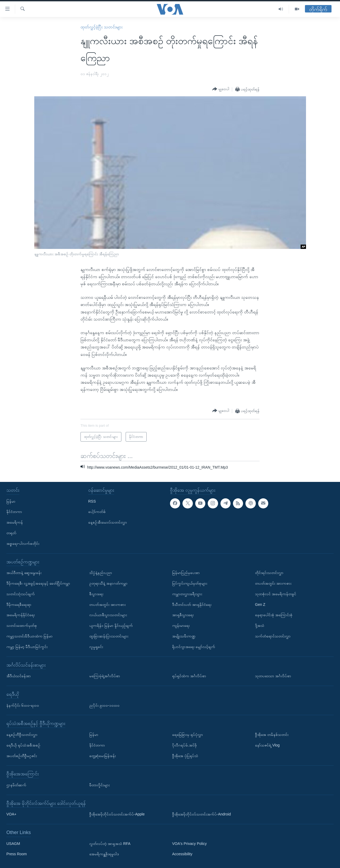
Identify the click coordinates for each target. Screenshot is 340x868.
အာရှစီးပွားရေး (183, 615)
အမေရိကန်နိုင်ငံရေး (21, 615)
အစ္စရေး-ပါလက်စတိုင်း (23, 543)
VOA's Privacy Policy (189, 843)
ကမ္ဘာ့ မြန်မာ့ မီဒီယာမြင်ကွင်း (27, 646)
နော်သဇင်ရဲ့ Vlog (267, 745)
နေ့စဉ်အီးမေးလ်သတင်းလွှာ (108, 522)
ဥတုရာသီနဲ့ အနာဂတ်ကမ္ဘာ (108, 583)
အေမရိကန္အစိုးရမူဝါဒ (104, 854)
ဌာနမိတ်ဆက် (16, 785)
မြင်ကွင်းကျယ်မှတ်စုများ (190, 583)
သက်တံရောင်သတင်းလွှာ (273, 636)
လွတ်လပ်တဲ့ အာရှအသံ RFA (110, 843)
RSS (92, 501)
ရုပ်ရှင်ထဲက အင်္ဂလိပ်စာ (189, 676)
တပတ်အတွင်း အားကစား (107, 604)
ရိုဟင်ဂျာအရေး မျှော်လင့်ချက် (194, 646)
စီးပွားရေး (96, 594)
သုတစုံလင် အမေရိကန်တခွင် (276, 594)
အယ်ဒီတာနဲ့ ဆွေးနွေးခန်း (24, 573)
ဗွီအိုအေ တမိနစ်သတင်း (272, 734)
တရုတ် (11, 533)
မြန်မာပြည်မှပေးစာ (186, 573)
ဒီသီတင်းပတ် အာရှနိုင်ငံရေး (192, 604)
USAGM (13, 843)
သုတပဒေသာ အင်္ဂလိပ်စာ (273, 676)
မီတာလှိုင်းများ (99, 785)
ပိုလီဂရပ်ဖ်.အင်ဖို (184, 745)
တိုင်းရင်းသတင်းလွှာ (269, 573)
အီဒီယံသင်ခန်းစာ (19, 676)
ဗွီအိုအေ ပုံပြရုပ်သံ (185, 755)
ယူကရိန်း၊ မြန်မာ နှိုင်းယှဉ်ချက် (111, 625)
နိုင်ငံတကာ (14, 512)
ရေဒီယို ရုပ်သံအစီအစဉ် (23, 745)
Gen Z (260, 604)
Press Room (17, 854)
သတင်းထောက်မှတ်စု (22, 625)
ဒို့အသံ (260, 625)
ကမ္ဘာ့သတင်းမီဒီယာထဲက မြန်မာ (29, 636)
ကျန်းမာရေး (181, 625)
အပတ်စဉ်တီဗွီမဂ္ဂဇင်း (22, 755)
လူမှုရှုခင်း (96, 646)
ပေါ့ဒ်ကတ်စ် (97, 512)
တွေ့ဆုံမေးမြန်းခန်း (103, 755)
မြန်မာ (11, 501)
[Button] (221, 89)
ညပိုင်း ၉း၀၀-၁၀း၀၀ (104, 705)
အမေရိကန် (15, 522)
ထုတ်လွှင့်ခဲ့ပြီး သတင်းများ (101, 27)
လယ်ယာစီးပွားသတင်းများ (108, 615)
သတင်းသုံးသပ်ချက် (21, 594)
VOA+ (11, 814)
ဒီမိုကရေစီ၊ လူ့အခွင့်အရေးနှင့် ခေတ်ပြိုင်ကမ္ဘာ (38, 583)
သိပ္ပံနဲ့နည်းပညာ (101, 573)
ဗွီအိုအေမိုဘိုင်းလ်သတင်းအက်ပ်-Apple (117, 814)
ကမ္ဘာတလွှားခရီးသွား (187, 594)
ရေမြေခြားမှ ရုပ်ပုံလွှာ (188, 734)
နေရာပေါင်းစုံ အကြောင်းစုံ (274, 615)
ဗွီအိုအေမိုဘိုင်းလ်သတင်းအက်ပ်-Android (201, 814)
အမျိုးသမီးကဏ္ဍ (184, 636)
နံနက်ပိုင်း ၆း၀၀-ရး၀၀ (23, 705)
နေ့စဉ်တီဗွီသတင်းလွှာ (22, 734)
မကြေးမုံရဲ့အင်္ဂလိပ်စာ (105, 676)
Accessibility (182, 854)
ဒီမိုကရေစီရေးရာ (19, 604)
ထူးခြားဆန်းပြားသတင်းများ (109, 636)
